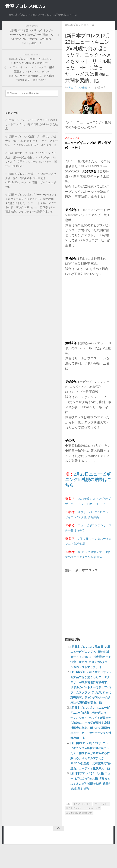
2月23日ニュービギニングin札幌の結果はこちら (88, 480)
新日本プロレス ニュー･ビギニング (83, 829)
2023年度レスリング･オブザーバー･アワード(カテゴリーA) (88, 504)
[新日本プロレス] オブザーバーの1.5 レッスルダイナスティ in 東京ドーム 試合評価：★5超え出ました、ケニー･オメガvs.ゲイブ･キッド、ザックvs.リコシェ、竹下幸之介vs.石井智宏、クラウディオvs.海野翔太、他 (31, 203)
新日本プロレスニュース (81, 25)
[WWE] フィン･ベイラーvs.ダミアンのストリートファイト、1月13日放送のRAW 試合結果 (32, 124)
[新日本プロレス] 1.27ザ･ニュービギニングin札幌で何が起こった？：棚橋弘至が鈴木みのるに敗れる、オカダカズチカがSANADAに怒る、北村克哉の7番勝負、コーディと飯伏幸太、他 (91, 773)
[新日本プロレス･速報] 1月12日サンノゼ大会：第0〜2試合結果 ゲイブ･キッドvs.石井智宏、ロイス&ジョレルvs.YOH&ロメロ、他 (32, 141)
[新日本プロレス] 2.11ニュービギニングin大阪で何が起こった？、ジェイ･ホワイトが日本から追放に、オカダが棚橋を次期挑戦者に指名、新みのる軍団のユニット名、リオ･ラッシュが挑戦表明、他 (91, 738)
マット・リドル (101, 824)
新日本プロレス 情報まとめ (79, 833)
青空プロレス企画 (78, 88)
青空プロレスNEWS (28, 6)
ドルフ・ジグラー (82, 824)
